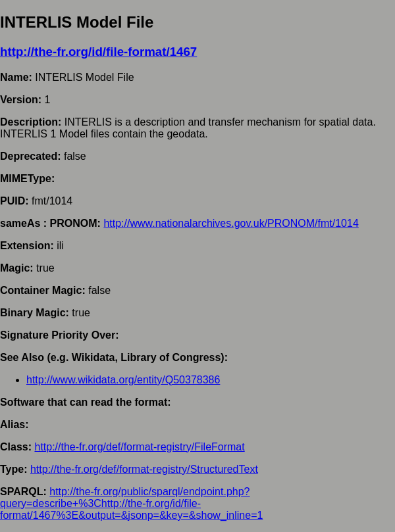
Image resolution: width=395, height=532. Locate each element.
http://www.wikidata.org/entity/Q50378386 (123, 380)
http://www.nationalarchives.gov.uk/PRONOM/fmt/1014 (231, 223)
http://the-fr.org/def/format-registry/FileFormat (139, 447)
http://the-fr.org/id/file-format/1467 (98, 52)
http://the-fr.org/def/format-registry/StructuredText (144, 469)
